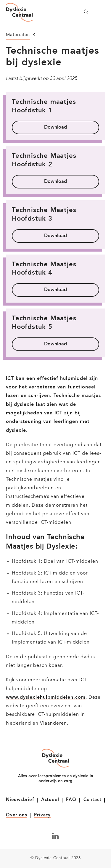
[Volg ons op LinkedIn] (55, 836)
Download (55, 127)
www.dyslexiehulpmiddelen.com (46, 698)
